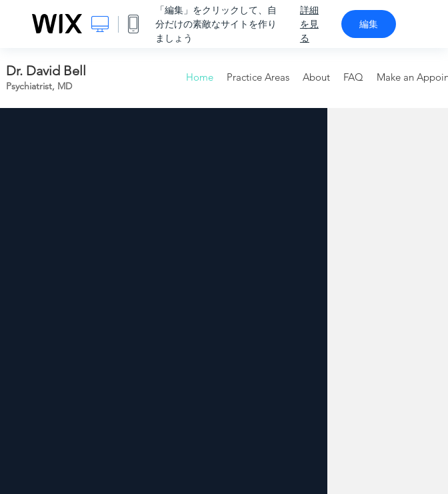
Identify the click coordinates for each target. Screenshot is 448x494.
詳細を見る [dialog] (309, 24)
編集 (369, 24)
